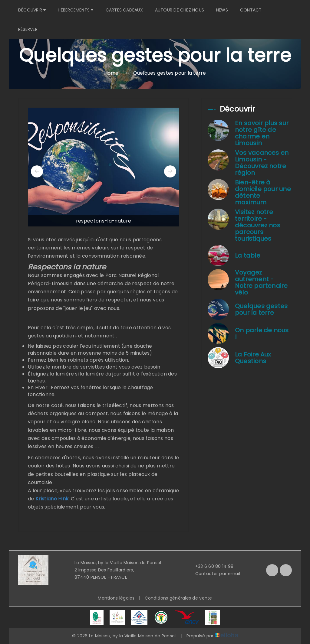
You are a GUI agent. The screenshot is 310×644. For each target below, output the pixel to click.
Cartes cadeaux (124, 10)
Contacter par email (214, 574)
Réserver (28, 29)
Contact (251, 10)
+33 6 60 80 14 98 (211, 566)
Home (111, 73)
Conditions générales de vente (178, 598)
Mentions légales (116, 598)
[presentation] (37, 171)
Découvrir (32, 10)
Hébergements (76, 10)
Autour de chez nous (180, 10)
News (222, 10)
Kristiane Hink (52, 499)
